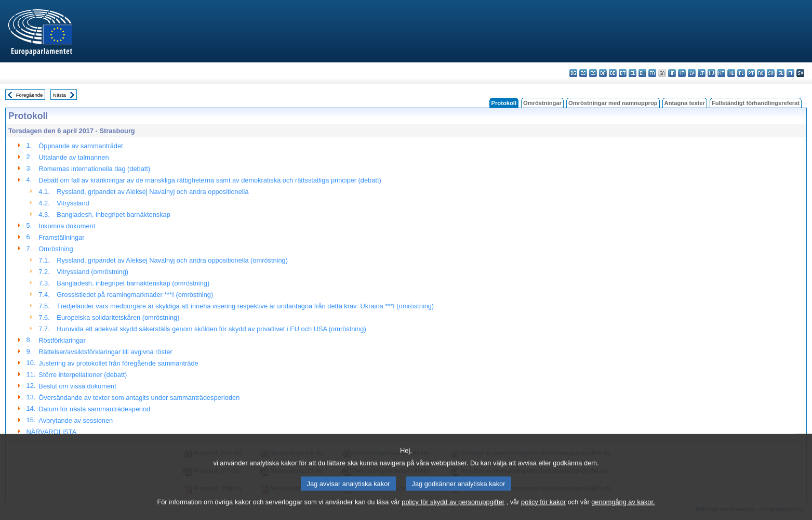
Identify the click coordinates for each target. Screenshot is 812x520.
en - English (642, 73)
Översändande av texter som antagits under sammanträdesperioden (139, 398)
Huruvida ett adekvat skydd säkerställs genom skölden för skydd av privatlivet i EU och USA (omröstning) (211, 329)
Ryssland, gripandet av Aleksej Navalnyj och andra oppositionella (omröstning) (172, 260)
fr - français (652, 73)
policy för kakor (543, 512)
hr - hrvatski (672, 73)
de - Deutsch (613, 73)
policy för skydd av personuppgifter (453, 512)
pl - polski (741, 73)
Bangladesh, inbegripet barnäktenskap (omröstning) (133, 283)
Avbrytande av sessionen (76, 420)
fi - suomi (790, 73)
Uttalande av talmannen (74, 157)
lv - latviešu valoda (692, 73)
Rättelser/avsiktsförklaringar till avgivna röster (105, 352)
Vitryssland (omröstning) (92, 272)
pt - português (751, 73)
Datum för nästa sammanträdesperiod (94, 409)
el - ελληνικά (633, 73)
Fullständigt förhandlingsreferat (756, 103)
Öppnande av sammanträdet (81, 146)
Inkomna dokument (67, 226)
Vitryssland (73, 203)
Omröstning (56, 249)
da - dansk (603, 73)
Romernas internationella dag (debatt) (94, 169)
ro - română (761, 73)
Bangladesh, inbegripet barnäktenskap (113, 214)
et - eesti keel (623, 73)
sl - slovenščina (781, 73)
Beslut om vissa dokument (77, 386)
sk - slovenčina (771, 73)
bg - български (573, 73)
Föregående (30, 95)
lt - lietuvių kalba (702, 73)
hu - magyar (711, 73)
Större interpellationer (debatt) (83, 375)
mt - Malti (721, 73)
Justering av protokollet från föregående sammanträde (118, 363)
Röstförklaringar (62, 340)
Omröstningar (542, 103)
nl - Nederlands (731, 73)
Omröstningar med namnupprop (613, 103)
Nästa (59, 95)
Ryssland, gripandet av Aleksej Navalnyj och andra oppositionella (152, 192)
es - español (583, 73)
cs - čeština (593, 73)
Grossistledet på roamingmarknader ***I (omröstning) (135, 295)
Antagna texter (685, 103)
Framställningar (61, 237)
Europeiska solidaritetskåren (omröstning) (118, 317)
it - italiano (682, 73)
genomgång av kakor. (623, 512)
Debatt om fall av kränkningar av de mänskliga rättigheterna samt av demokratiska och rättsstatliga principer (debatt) (210, 180)
